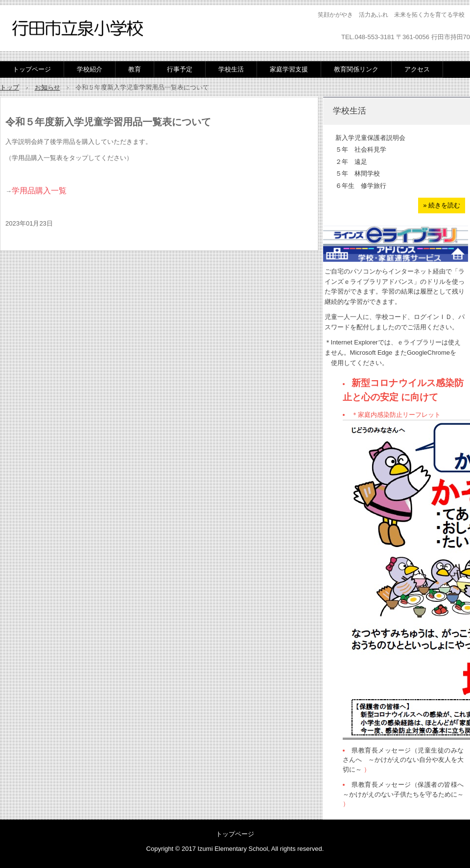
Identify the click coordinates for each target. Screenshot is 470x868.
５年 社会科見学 (361, 149)
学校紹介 (90, 69)
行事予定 (180, 69)
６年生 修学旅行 (361, 186)
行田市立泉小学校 (78, 29)
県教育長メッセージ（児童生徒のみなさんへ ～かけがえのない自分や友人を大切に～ (403, 760)
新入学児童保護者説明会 (370, 138)
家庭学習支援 (289, 69)
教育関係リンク (356, 69)
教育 (135, 69)
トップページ (32, 69)
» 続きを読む (442, 205)
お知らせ (47, 87)
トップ (10, 87)
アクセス (417, 69)
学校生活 (231, 69)
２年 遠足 (351, 162)
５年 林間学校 (358, 173)
